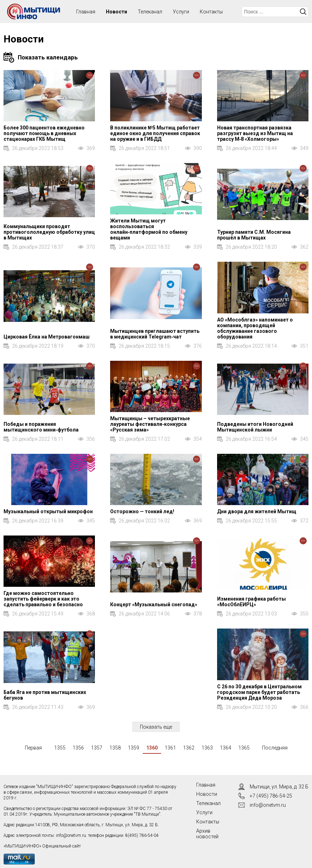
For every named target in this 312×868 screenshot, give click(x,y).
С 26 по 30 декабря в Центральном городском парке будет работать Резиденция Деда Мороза (259, 692)
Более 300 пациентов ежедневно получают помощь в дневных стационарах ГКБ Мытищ (44, 133)
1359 (134, 748)
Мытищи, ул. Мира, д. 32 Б (279, 787)
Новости (117, 12)
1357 (97, 748)
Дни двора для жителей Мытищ (257, 511)
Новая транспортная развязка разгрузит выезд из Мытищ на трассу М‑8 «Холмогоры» (255, 133)
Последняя (275, 748)
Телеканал (150, 12)
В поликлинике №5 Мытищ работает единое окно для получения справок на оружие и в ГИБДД (155, 133)
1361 (170, 748)
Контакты (211, 12)
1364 (226, 748)
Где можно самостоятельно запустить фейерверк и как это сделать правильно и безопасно (43, 599)
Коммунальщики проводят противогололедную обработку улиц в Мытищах (49, 232)
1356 (78, 748)
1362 (189, 748)
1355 (60, 748)
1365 (244, 748)
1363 (207, 748)
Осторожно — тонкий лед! (142, 511)
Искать (303, 12)
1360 (152, 748)
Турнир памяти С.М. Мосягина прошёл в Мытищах (254, 235)
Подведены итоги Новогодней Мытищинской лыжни (255, 427)
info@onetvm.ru (71, 835)
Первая (33, 748)
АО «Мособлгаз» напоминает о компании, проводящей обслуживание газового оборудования (255, 328)
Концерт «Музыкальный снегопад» (154, 604)
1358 (115, 748)
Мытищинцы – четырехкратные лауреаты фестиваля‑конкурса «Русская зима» (150, 424)
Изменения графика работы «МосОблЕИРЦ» (251, 602)
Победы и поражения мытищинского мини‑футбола (41, 427)
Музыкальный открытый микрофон (48, 511)
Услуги (181, 12)
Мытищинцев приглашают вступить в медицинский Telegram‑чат (155, 334)
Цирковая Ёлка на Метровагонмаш (47, 337)
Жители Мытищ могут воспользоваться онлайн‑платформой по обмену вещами (149, 229)
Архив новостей (207, 834)
